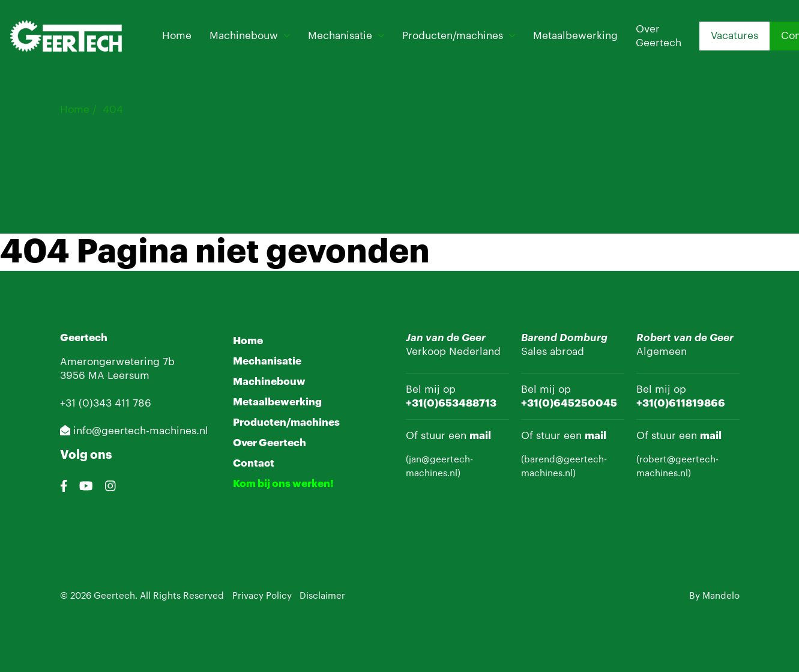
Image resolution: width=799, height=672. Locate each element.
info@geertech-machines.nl (134, 431)
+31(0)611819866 (681, 403)
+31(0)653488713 (451, 403)
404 (113, 110)
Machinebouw (244, 36)
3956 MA (84, 376)
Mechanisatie (340, 36)
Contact (254, 463)
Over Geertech (659, 36)
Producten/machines (453, 36)
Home (177, 36)
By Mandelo (714, 596)
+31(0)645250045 (569, 403)
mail (480, 436)
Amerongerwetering (110, 362)
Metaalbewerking (575, 36)
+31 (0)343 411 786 (106, 403)
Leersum (128, 376)
